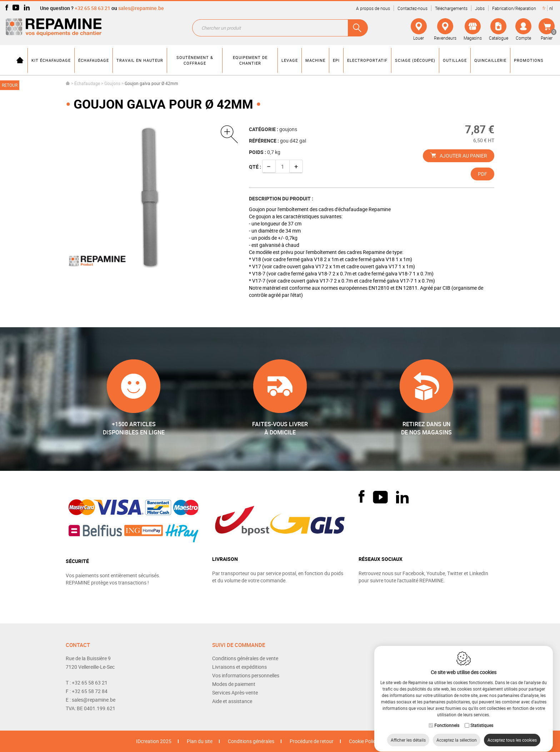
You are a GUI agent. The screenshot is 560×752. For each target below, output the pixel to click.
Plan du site (200, 741)
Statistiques (482, 718)
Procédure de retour (312, 741)
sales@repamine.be (141, 8)
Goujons (112, 83)
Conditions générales (251, 741)
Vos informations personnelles (246, 675)
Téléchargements (451, 8)
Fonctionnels (447, 718)
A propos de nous (373, 8)
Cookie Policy (364, 741)
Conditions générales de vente (245, 658)
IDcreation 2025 (154, 741)
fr (544, 8)
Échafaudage (87, 83)
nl (551, 8)
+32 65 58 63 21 (92, 8)
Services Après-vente (235, 693)
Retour (10, 85)
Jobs (480, 8)
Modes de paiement (234, 684)
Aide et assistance (232, 701)
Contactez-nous (412, 8)
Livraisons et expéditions (239, 667)
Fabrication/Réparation (514, 8)
